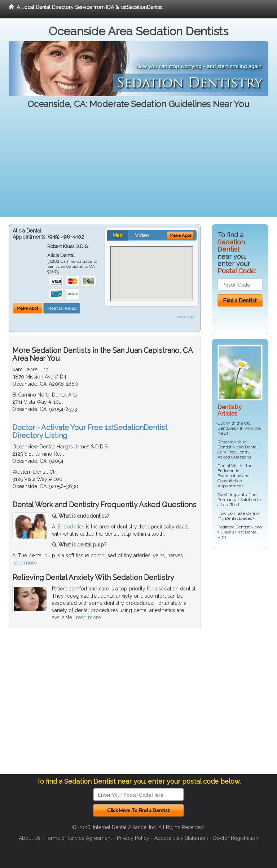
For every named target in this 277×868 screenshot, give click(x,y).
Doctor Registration (236, 838)
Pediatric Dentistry (236, 527)
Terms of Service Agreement (79, 838)
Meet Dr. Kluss (62, 308)
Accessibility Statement (181, 838)
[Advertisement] (138, 166)
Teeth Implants (232, 495)
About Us (30, 838)
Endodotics (71, 527)
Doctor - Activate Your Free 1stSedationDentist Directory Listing (90, 431)
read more (25, 563)
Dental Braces (239, 518)
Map (118, 235)
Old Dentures (234, 426)
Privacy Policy (133, 838)
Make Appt (27, 308)
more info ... (187, 317)
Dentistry (227, 447)
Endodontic (228, 471)
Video (142, 235)
